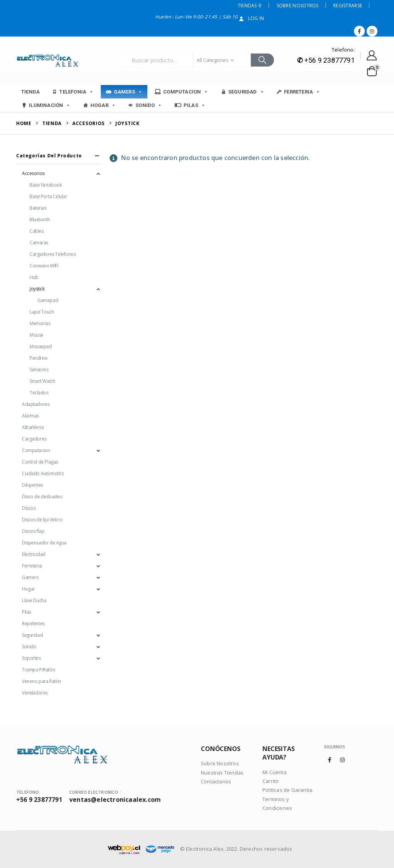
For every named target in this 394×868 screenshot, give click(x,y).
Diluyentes (33, 485)
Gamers (128, 92)
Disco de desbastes (42, 497)
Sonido (149, 105)
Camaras (39, 243)
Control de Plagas (40, 462)
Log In (251, 18)
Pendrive (39, 358)
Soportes (31, 658)
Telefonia (76, 92)
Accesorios (33, 173)
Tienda (30, 92)
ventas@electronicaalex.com (115, 800)
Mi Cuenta (275, 772)
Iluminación (50, 105)
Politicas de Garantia (287, 790)
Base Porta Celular (48, 196)
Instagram (342, 760)
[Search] (263, 60)
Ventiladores (35, 693)
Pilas (194, 105)
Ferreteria (302, 92)
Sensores (39, 370)
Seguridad (246, 92)
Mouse (37, 335)
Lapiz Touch (42, 312)
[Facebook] (359, 31)
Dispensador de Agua (44, 543)
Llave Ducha (34, 600)
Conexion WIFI (44, 266)
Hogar (103, 105)
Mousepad (41, 346)
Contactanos (216, 781)
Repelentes (33, 623)
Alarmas (30, 416)
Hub (34, 277)
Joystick (37, 289)
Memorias (40, 323)
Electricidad (34, 554)
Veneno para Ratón (42, 681)
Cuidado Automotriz (43, 473)
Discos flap (33, 531)
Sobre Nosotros (298, 6)
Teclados (39, 393)
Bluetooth (40, 220)
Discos (29, 508)
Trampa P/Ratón (38, 670)
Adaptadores (36, 404)
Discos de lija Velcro (42, 520)
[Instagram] (372, 31)
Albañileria (33, 427)
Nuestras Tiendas (222, 773)
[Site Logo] (49, 60)
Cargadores (34, 439)
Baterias (38, 208)
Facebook (330, 760)
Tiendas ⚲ (250, 6)
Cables (37, 231)
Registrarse (348, 6)
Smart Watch (42, 381)
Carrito (270, 781)
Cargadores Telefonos (53, 254)
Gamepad (48, 300)
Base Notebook (46, 185)
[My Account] (372, 55)
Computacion (186, 92)
